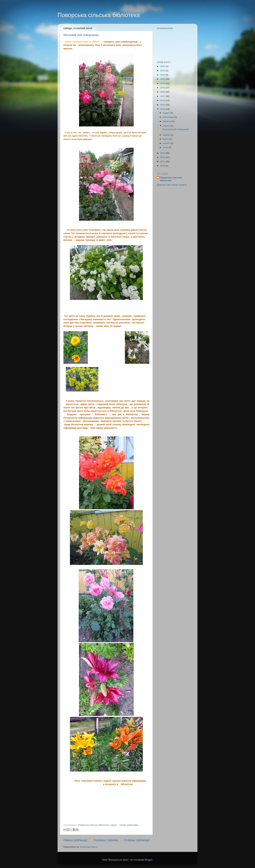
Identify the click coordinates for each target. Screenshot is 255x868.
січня (166, 147)
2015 (163, 105)
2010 (163, 166)
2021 (163, 79)
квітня (166, 139)
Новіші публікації (75, 840)
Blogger (149, 860)
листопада (168, 117)
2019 (163, 88)
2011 (163, 161)
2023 (163, 71)
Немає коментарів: (129, 825)
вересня (167, 121)
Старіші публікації (137, 840)
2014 (163, 109)
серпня (167, 126)
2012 (163, 157)
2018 (163, 92)
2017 (163, 96)
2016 (163, 100)
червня (167, 135)
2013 (163, 153)
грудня (166, 113)
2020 (163, 83)
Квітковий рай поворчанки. (81, 35)
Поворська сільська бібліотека (99, 15)
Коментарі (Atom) (89, 847)
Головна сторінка (106, 840)
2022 (163, 75)
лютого (167, 143)
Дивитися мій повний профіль (172, 185)
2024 (163, 66)
